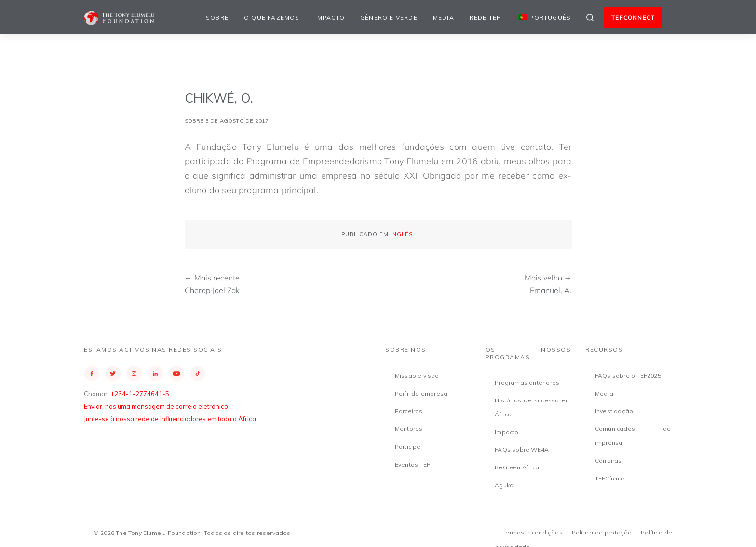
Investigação (614, 411)
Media (444, 18)
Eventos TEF (412, 464)
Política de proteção (602, 532)
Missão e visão (417, 376)
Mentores (409, 429)
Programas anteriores (527, 382)
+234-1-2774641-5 (140, 394)
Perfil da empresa (421, 394)
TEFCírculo (610, 478)
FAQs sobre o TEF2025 (628, 376)
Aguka (504, 485)
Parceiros (409, 411)
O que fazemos (272, 18)
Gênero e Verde (389, 18)
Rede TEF (485, 18)
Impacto (330, 18)
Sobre (217, 18)
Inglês (402, 234)
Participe (408, 447)
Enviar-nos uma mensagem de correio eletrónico (156, 406)
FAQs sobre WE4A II (524, 449)
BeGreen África (517, 467)
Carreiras (608, 460)
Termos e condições (533, 532)
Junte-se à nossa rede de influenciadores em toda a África (170, 419)
